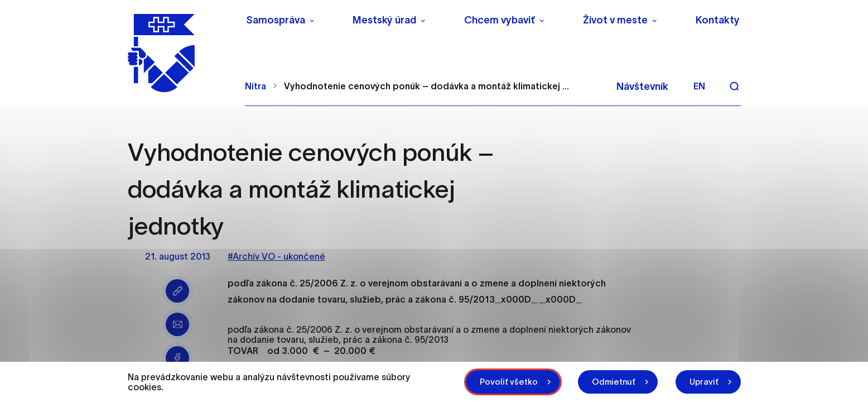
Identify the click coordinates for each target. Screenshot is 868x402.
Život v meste (615, 20)
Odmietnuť (614, 382)
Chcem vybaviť (500, 20)
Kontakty (718, 20)
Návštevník (642, 87)
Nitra (255, 86)
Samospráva (276, 20)
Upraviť (704, 382)
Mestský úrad (384, 20)
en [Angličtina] (699, 86)
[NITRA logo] (179, 53)
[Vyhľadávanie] (734, 86)
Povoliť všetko (509, 382)
